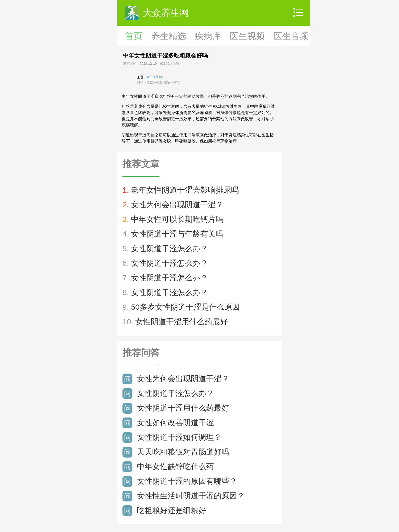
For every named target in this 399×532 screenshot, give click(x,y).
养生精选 (169, 36)
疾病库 (208, 36)
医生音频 (291, 36)
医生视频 (247, 36)
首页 (134, 36)
